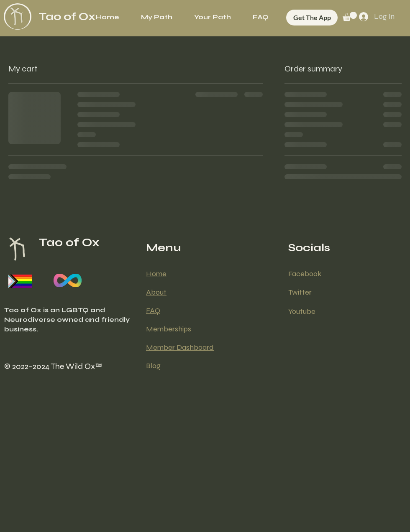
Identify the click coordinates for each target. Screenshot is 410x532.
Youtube (302, 311)
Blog (153, 366)
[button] (213, 17)
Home (156, 274)
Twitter (300, 292)
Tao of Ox (67, 17)
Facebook (305, 274)
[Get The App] (312, 18)
